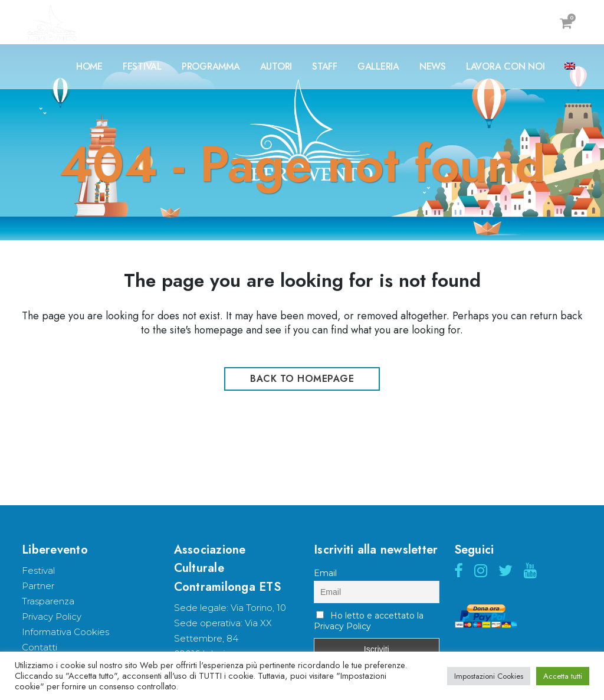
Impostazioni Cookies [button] (489, 676)
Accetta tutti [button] (563, 676)
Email (325, 573)
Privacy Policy (52, 616)
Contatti (40, 647)
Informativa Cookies (65, 632)
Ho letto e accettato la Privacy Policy (369, 621)
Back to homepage (302, 379)
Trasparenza (48, 601)
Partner (38, 586)
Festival (38, 570)
